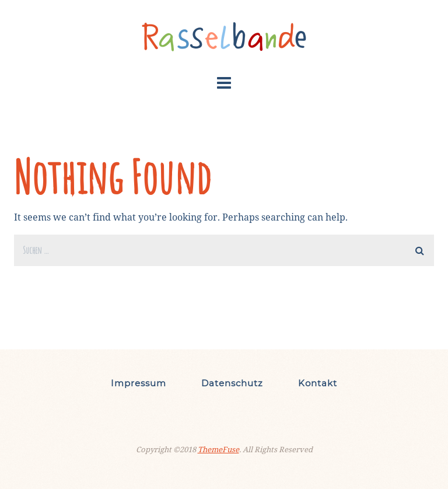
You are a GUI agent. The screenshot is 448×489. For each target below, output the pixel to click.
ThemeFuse (218, 449)
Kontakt (318, 383)
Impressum (139, 383)
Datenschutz (232, 383)
